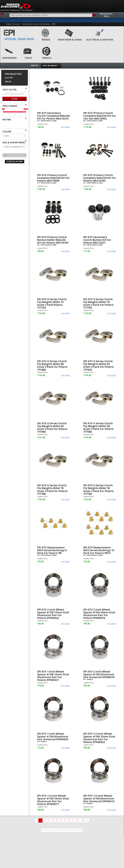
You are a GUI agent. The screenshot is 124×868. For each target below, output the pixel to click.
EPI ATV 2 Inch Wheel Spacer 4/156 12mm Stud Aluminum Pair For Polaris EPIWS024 (53, 614)
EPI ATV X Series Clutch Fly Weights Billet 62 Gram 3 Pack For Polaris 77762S (98, 365)
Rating (7, 120)
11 (43, 830)
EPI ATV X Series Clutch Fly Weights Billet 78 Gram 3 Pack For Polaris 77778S (52, 489)
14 (56, 830)
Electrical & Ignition (100, 40)
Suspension (9, 58)
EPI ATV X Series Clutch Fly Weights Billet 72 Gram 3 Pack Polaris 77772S (52, 303)
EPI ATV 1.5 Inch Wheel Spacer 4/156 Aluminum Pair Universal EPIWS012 (99, 798)
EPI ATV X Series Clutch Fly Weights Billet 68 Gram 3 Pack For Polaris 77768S (52, 365)
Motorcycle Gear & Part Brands (36, 24)
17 (68, 830)
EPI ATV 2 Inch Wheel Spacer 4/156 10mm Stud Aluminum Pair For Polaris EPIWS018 (99, 614)
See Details (65, 127)
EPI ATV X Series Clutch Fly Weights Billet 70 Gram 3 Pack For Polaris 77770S (98, 303)
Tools (28, 58)
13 (51, 830)
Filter (15, 99)
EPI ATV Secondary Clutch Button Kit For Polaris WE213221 (97, 240)
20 (81, 830)
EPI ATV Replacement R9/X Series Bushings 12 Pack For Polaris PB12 (99, 550)
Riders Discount (13, 24)
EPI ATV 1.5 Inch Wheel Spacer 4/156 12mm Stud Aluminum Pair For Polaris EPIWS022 (99, 738)
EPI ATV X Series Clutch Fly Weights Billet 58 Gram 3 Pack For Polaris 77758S (98, 427)
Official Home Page (19, 39)
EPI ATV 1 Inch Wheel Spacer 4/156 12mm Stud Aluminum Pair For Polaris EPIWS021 (53, 676)
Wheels (47, 58)
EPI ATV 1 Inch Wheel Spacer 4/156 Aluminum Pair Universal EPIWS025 (53, 736)
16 (64, 830)
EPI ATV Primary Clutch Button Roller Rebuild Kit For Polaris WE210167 (53, 240)
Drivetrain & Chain (70, 40)
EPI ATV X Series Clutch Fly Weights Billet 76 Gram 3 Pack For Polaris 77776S (98, 489)
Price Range (10, 106)
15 (60, 830)
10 (77, 820)
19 (77, 830)
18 (73, 830)
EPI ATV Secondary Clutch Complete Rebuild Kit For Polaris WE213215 (53, 116)
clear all (8, 81)
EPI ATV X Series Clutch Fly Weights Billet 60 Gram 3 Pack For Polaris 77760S (52, 427)
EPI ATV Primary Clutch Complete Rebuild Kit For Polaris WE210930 (53, 178)
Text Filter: (10, 90)
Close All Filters (15, 162)
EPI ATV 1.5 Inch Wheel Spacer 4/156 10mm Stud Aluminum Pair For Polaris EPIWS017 (53, 800)
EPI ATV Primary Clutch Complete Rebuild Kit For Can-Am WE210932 (100, 116)
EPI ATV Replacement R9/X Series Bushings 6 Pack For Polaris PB (52, 550)
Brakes (46, 40)
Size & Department (14, 142)
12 (47, 830)
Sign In (106, 16)
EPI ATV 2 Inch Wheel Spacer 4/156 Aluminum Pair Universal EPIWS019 (99, 674)
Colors (7, 132)
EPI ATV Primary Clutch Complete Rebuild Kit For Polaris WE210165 (100, 178)
